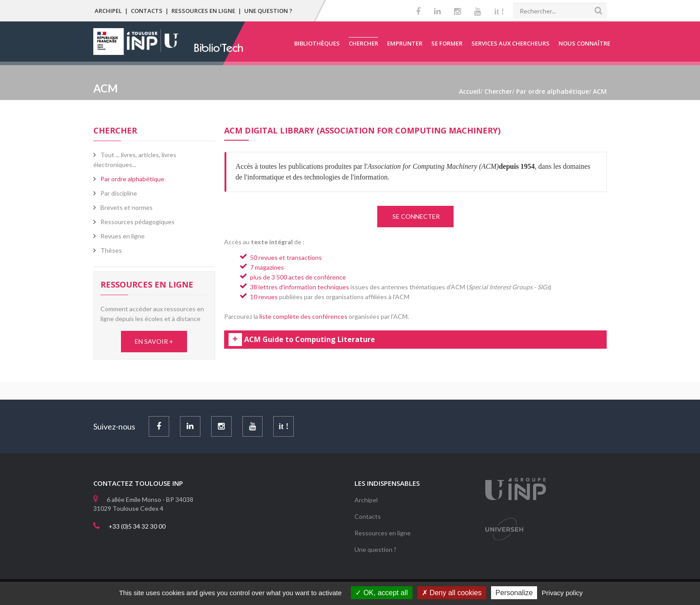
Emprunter (405, 43)
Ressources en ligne (203, 11)
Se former (447, 43)
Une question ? (268, 11)
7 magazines (267, 267)
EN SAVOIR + (154, 341)
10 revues (264, 297)
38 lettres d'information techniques (300, 287)
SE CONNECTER (415, 216)
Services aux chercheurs (510, 43)
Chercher (363, 43)
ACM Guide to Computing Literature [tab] (310, 340)
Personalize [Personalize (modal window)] (514, 593)
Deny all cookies (452, 593)
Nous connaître (584, 43)
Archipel (108, 11)
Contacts (147, 11)
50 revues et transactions (286, 257)
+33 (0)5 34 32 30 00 (137, 526)
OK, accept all (381, 593)
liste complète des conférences (303, 316)
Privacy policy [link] (562, 593)
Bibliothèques (317, 43)
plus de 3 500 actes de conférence (298, 277)
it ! (499, 12)
